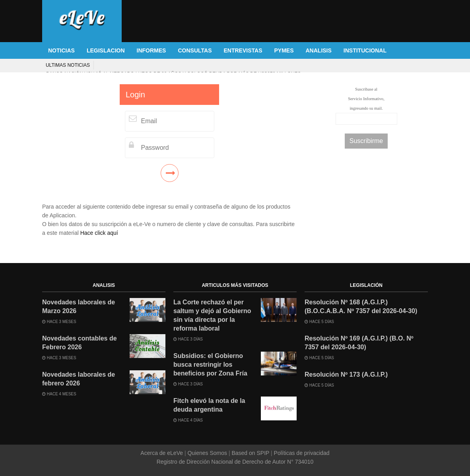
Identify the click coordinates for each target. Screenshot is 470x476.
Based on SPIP (251, 453)
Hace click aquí (99, 233)
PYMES (284, 50)
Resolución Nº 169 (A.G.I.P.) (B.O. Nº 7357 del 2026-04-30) (359, 343)
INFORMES (151, 50)
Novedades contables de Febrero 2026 (80, 343)
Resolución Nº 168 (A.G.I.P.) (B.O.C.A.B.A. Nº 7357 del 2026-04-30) (361, 307)
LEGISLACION (106, 50)
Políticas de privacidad (301, 453)
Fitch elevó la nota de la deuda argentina (209, 405)
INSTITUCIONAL (365, 50)
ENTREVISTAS (243, 50)
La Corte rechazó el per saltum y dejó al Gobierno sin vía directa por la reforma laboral (212, 315)
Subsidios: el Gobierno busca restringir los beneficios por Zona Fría (210, 365)
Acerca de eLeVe (162, 453)
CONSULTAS (195, 50)
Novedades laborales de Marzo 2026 (79, 307)
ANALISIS (319, 50)
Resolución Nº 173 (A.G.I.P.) (346, 374)
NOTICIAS (61, 50)
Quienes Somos (207, 453)
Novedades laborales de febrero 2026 (79, 379)
